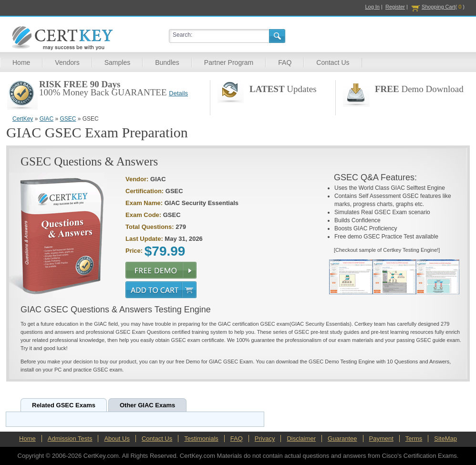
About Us (117, 439)
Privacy (265, 439)
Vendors (67, 62)
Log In (372, 7)
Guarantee (342, 439)
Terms (414, 439)
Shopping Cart (438, 7)
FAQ (285, 62)
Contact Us (333, 62)
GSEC (68, 119)
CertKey (23, 119)
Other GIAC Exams (147, 405)
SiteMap (445, 439)
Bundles (167, 62)
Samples (117, 62)
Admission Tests (70, 439)
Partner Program (229, 62)
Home (21, 62)
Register (395, 7)
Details (178, 93)
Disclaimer (301, 439)
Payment (381, 439)
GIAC (47, 119)
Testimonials (201, 439)
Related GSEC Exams (64, 405)
